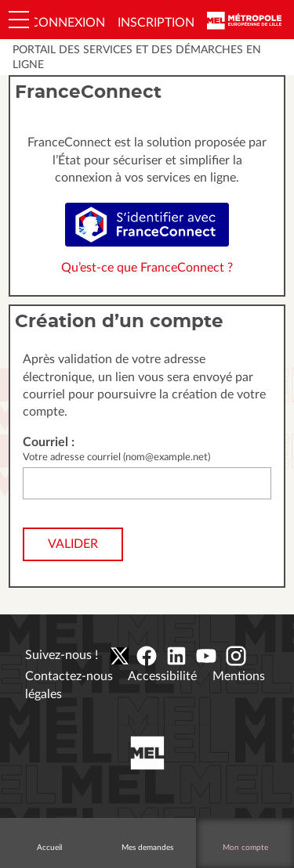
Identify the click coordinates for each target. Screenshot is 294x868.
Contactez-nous (69, 676)
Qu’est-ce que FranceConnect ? (147, 268)
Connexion (67, 23)
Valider (73, 544)
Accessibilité (162, 676)
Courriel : (49, 442)
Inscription (156, 23)
